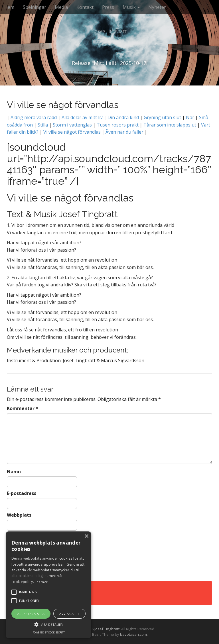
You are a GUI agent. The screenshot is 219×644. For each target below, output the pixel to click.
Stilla (43, 125)
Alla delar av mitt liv (82, 117)
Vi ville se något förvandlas (72, 132)
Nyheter (157, 7)
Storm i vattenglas (72, 125)
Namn (14, 472)
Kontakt (85, 7)
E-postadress (22, 493)
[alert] (48, 585)
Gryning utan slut (163, 117)
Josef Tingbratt (109, 31)
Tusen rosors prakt (118, 125)
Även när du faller (124, 132)
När (190, 117)
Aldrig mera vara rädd (34, 117)
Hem (9, 7)
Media (61, 7)
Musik (131, 7)
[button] (48, 624)
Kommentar (23, 408)
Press (108, 7)
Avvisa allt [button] (69, 614)
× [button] (86, 536)
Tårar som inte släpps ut (170, 125)
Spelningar (35, 7)
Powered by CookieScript (49, 632)
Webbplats (19, 515)
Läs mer (41, 582)
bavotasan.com (133, 634)
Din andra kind (123, 117)
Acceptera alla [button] (31, 614)
